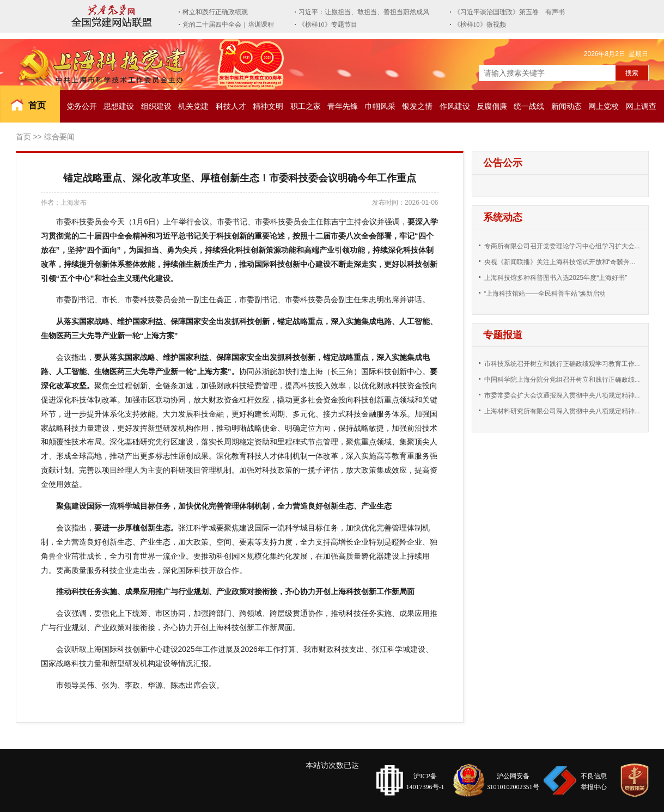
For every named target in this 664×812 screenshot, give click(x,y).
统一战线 (529, 106)
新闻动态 (566, 106)
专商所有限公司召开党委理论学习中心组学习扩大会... (562, 246)
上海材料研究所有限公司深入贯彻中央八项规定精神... (562, 411)
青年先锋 (343, 106)
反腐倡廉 (492, 106)
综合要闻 (59, 137)
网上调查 (641, 106)
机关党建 (193, 106)
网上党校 (604, 106)
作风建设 (455, 106)
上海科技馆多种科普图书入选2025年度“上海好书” (556, 278)
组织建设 (156, 106)
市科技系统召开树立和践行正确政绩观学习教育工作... (562, 364)
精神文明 (268, 106)
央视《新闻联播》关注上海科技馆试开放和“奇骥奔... (560, 262)
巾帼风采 (380, 106)
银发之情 (417, 106)
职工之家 (306, 106)
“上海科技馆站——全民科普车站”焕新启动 (545, 294)
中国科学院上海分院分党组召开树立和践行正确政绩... (562, 380)
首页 (37, 105)
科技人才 (231, 106)
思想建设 (119, 106)
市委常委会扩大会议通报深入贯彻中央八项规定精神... (562, 395)
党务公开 (82, 106)
